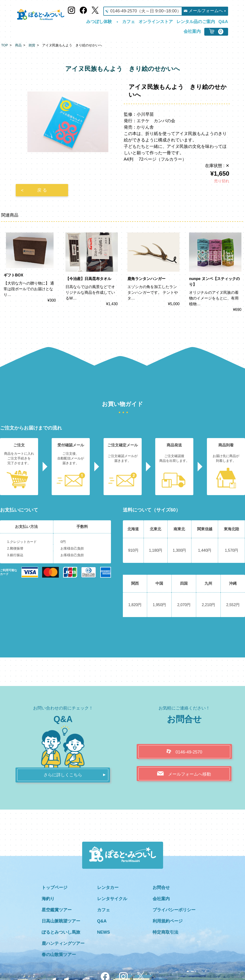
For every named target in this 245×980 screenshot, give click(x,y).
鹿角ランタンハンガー (146, 279)
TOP (5, 45)
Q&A (223, 22)
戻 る (42, 190)
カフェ (129, 22)
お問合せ (161, 888)
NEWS (104, 932)
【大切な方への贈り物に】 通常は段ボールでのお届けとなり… (29, 289)
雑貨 (32, 45)
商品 (18, 45)
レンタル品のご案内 (196, 22)
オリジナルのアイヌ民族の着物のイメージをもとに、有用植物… (214, 298)
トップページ (55, 888)
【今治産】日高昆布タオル (88, 279)
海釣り (48, 899)
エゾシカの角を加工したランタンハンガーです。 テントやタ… (153, 292)
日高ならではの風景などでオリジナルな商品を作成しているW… (90, 292)
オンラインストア (156, 22)
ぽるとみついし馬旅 (61, 932)
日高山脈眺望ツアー (61, 921)
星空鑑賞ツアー (57, 910)
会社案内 (192, 31)
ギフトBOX (13, 275)
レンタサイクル (112, 899)
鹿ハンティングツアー (63, 943)
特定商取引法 (165, 932)
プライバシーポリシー (174, 910)
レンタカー (108, 888)
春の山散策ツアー (59, 955)
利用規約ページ (168, 921)
